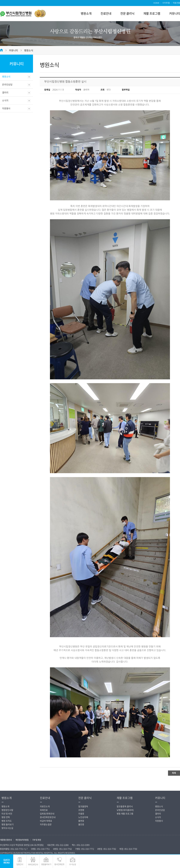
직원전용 (176, 3)
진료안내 (106, 13)
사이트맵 (166, 3)
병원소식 (29, 50)
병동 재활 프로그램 (125, 814)
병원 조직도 (7, 821)
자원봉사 (6, 108)
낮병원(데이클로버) (125, 810)
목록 (174, 773)
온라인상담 (7, 84)
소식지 (5, 100)
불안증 (81, 824)
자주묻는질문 (46, 824)
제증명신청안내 (6, 840)
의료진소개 (45, 806)
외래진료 (44, 810)
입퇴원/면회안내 (47, 814)
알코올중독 (83, 806)
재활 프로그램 (152, 13)
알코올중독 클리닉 (125, 806)
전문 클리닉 (127, 13)
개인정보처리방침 (22, 840)
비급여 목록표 (46, 821)
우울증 (81, 814)
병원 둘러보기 (8, 824)
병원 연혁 (6, 817)
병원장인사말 (7, 810)
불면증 (81, 821)
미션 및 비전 (7, 814)
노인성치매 (83, 817)
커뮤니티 (175, 13)
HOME (156, 3)
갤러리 (5, 92)
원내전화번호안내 (48, 817)
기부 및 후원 (37, 840)
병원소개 (86, 13)
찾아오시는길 (7, 828)
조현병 (81, 810)
